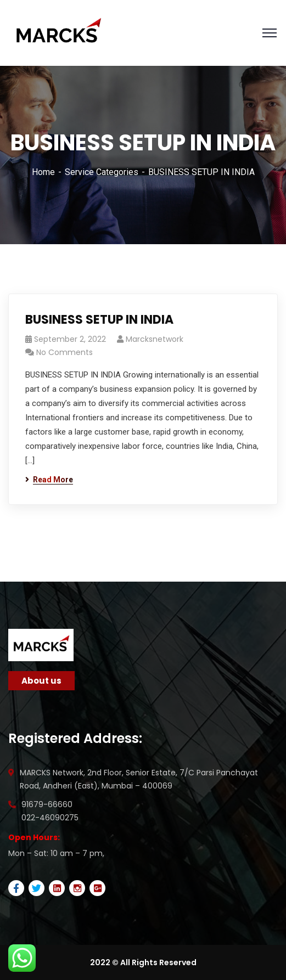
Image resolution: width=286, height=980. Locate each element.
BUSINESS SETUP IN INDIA (99, 320)
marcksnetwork (155, 339)
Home (43, 172)
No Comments (65, 352)
